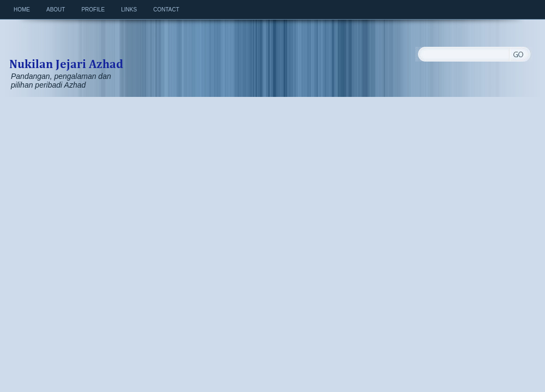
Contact (166, 10)
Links (129, 10)
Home (22, 10)
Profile (93, 10)
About (56, 10)
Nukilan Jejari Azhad (66, 52)
